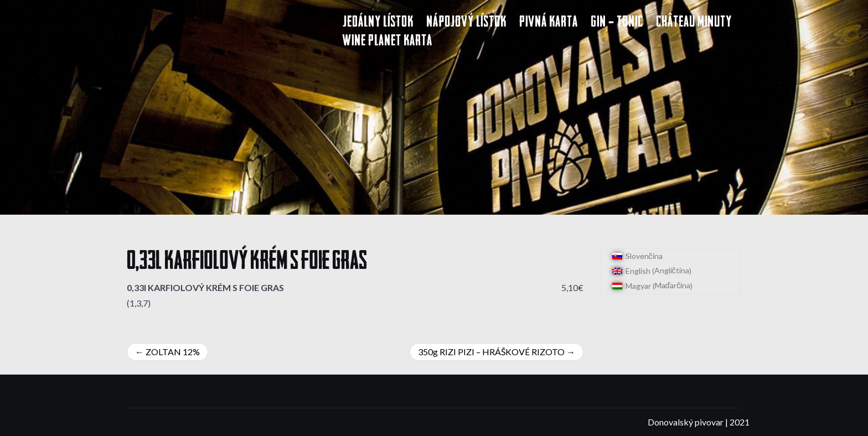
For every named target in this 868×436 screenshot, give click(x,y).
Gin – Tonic (617, 23)
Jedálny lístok (378, 23)
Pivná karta (549, 23)
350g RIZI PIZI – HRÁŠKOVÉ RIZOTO (491, 352)
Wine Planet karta (387, 42)
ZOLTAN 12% (173, 352)
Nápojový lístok (466, 23)
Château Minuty (694, 23)
